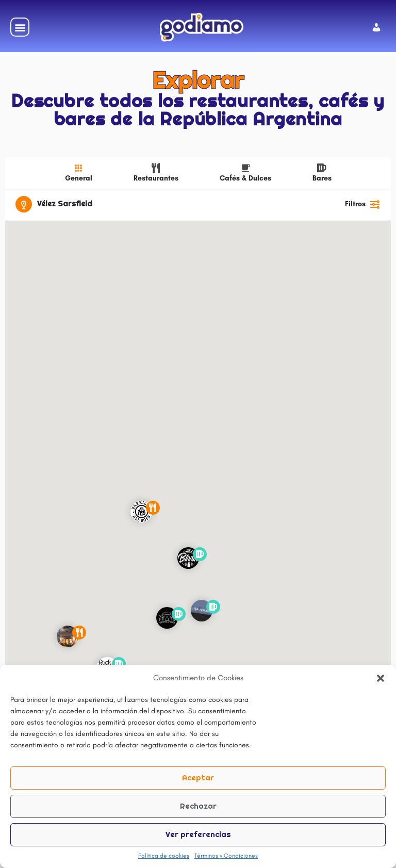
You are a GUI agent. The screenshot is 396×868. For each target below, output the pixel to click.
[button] (381, 678)
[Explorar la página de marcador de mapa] (141, 512)
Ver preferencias (198, 834)
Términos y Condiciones (226, 856)
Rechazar (198, 806)
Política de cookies (164, 856)
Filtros (363, 204)
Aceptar (198, 777)
